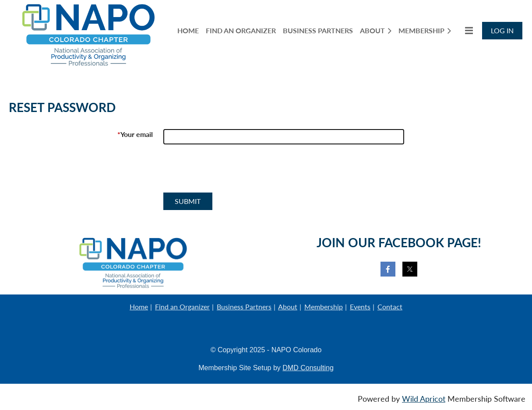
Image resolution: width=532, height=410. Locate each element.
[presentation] (230, 172)
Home (139, 307)
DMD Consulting (308, 368)
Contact (390, 307)
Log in (502, 30)
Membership (324, 307)
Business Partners (244, 307)
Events (360, 307)
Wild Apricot (424, 399)
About (288, 307)
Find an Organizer (182, 307)
